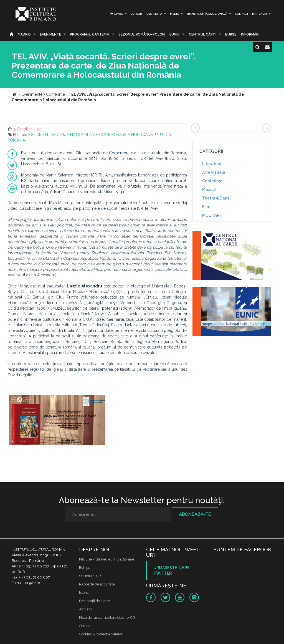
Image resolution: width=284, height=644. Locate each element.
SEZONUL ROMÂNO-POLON (142, 34)
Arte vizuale (214, 172)
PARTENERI (259, 14)
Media (174, 14)
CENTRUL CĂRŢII (203, 34)
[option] (57, 421)
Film (206, 207)
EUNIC (175, 34)
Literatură (212, 164)
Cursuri (136, 14)
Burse (231, 34)
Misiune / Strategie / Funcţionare (107, 559)
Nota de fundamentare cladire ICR (107, 618)
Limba (116, 14)
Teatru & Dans (216, 198)
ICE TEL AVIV (47, 135)
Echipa (85, 568)
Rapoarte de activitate (97, 584)
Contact (242, 14)
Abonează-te (195, 514)
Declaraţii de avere (94, 601)
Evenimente (50, 34)
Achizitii (86, 609)
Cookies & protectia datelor (101, 634)
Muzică (209, 190)
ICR (31, 135)
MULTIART (212, 215)
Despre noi (154, 14)
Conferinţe (212, 181)
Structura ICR (90, 576)
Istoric (84, 593)
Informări (250, 34)
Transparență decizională (207, 14)
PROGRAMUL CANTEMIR (90, 34)
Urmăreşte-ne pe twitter (171, 570)
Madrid (24, 34)
